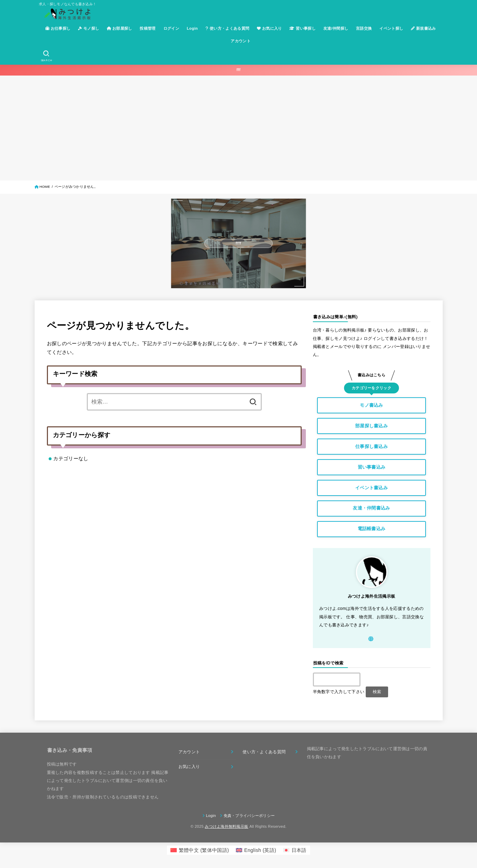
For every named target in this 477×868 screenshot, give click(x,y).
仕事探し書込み (371, 446)
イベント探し (391, 28)
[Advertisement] (239, 128)
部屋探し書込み (371, 426)
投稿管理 (148, 28)
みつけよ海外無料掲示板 (226, 826)
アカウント (241, 41)
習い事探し (303, 28)
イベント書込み (371, 488)
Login (192, 28)
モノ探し (89, 28)
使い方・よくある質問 (227, 28)
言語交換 (364, 28)
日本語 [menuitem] (299, 850)
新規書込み (423, 28)
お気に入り (269, 28)
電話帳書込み (372, 529)
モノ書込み (371, 405)
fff (238, 70)
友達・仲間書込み (371, 508)
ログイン (171, 28)
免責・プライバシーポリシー (249, 816)
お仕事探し (58, 28)
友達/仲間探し (336, 28)
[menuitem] (200, 850)
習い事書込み (372, 467)
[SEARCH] (46, 56)
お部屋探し (120, 28)
